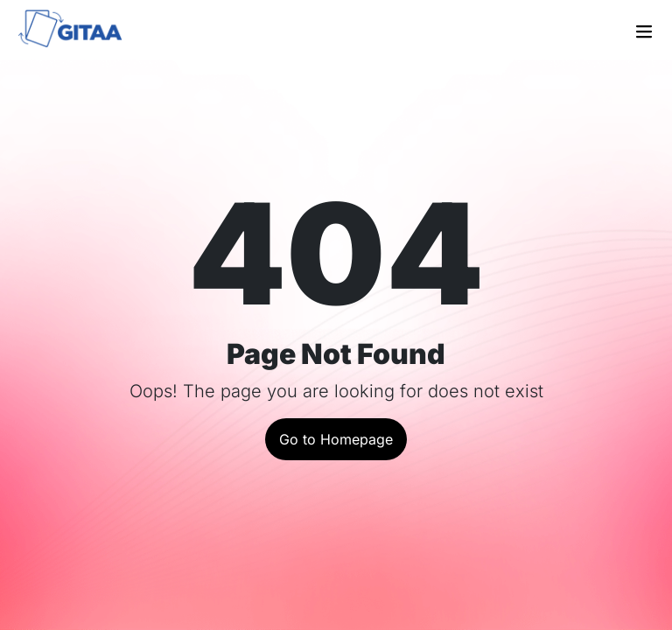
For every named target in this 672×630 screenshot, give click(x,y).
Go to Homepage (336, 439)
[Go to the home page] (80, 31)
